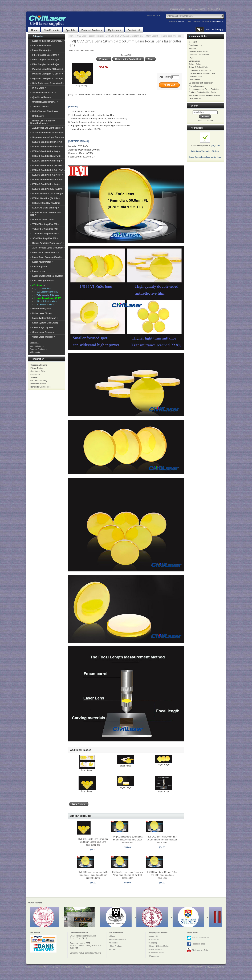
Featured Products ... (38, 349)
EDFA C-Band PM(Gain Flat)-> (47, 161)
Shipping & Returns (39, 365)
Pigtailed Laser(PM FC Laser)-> (48, 78)
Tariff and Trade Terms (198, 52)
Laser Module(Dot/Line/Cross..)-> (49, 41)
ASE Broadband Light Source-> (48, 128)
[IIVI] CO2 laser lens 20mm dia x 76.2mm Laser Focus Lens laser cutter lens (162, 840)
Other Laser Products (43, 332)
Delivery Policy (195, 64)
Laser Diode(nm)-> (42, 50)
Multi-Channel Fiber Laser (45, 111)
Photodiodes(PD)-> (42, 309)
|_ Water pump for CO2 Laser (46, 295)
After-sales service (197, 86)
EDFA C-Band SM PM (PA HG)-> (48, 165)
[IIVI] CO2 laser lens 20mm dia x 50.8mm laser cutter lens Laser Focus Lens (127, 840)
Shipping (153, 943)
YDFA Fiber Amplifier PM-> (45, 229)
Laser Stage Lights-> (43, 327)
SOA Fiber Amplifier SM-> (45, 238)
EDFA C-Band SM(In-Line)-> (46, 151)
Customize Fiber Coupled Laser (202, 73)
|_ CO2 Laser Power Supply (46, 292)
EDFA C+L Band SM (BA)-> (46, 208)
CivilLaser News (196, 77)
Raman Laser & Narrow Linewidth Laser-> (43, 122)
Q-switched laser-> (42, 97)
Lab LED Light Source (43, 281)
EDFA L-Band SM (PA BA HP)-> (48, 194)
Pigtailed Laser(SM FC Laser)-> (48, 74)
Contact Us (35, 374)
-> (38, 285)
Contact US (134, 30)
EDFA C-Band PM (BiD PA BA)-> (48, 189)
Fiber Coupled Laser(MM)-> (46, 55)
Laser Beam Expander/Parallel (47, 257)
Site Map (34, 377)
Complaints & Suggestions (200, 70)
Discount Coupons (38, 384)
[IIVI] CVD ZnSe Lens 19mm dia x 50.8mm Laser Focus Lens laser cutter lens (93, 842)
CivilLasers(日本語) (197, 9)
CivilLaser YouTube (198, 950)
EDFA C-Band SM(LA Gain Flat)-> (49, 170)
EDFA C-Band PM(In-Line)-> (46, 184)
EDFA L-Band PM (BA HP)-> (46, 198)
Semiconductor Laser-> (44, 93)
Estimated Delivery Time (199, 55)
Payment (192, 48)
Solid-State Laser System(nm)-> (48, 83)
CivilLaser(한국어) (215, 9)
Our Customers (195, 45)
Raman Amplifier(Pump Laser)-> (48, 243)
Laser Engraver (40, 267)
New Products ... (37, 346)
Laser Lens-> (39, 271)
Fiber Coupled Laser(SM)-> (46, 60)
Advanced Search (205, 121)
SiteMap (88, 967)
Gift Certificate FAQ (39, 381)
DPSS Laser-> (39, 88)
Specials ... (34, 343)
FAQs (191, 58)
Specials (70, 30)
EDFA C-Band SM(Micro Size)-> (48, 147)
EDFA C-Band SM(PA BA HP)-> (47, 142)
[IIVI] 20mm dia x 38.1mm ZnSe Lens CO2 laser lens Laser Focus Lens (162, 875)
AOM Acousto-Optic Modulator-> (48, 248)
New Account (217, 21)
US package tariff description (201, 83)
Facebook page (196, 944)
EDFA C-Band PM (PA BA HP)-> (48, 175)
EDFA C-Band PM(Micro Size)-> (48, 180)
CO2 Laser (82, 36)
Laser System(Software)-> (45, 318)
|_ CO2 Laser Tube (42, 289)
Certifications (194, 61)
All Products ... (36, 352)
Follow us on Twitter (198, 938)
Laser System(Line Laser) (45, 323)
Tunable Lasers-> (41, 107)
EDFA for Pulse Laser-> (44, 220)
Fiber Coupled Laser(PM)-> (46, 64)
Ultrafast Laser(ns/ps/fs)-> (45, 102)
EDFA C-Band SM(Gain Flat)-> (47, 156)
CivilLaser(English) (178, 9)
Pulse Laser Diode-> (42, 313)
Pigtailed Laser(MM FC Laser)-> (48, 69)
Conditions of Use (38, 371)
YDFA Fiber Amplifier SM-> (45, 224)
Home (34, 30)
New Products (52, 30)
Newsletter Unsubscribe (40, 387)
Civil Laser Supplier (52, 967)
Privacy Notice (36, 368)
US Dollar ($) (153, 15)
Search (195, 106)
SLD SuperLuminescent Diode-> (48, 133)
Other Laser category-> (44, 337)
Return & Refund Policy (199, 67)
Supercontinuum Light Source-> (48, 137)
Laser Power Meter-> (43, 262)
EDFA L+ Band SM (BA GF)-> (46, 203)
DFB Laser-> (38, 116)
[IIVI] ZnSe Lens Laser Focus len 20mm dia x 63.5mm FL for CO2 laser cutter (127, 875)
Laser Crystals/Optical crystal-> (48, 276)
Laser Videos (194, 80)
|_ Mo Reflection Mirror (44, 304)
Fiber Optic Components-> (45, 252)
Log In (181, 21)
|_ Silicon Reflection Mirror (45, 301)
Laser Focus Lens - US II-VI (101, 36)
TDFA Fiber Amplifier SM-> (45, 234)
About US (193, 42)
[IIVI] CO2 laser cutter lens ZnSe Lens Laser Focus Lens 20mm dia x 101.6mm (93, 875)
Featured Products (92, 30)
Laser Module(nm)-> (42, 46)
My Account (115, 30)
